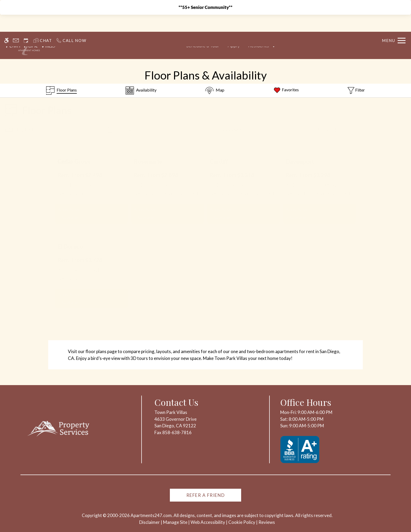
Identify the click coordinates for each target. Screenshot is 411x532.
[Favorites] (286, 91)
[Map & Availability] (215, 91)
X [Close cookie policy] (404, 510)
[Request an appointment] (26, 26)
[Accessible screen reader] (6, 26)
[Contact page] (16, 26)
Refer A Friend (206, 495)
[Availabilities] (141, 91)
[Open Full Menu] (394, 26)
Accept (319, 517)
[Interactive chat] (43, 26)
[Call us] (71, 26)
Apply (234, 45)
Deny (344, 517)
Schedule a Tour (203, 45)
